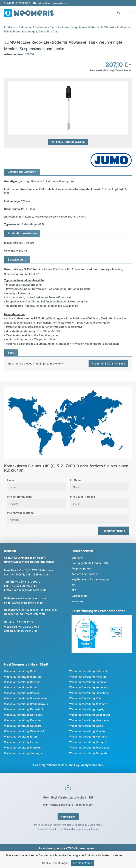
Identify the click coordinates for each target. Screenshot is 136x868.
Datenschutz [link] (79, 596)
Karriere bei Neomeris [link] (85, 574)
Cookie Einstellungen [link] (55, 863)
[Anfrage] (68, 520)
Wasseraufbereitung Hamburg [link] (88, 677)
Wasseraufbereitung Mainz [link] (86, 726)
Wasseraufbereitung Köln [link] (85, 698)
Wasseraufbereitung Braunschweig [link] (26, 704)
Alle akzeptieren (83, 863)
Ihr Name (100, 484)
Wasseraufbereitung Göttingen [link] (23, 753)
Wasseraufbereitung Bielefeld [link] (23, 677)
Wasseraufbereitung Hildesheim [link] (89, 693)
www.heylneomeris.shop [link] (27, 603)
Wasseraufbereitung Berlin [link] (21, 671)
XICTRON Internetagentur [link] (80, 848)
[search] (118, 11)
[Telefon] (36, 504)
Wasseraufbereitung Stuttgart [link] (88, 742)
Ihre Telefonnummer (36, 500)
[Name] (100, 487)
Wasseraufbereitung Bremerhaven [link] (25, 698)
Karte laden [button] (68, 817)
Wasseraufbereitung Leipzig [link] (87, 709)
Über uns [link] (77, 558)
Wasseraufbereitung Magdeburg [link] (90, 715)
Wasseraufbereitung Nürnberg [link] (88, 737)
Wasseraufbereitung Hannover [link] (88, 682)
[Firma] (36, 487)
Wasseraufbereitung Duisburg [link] (23, 726)
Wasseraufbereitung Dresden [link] (22, 720)
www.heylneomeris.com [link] (31, 598)
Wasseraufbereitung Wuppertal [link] (89, 753)
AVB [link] (74, 585)
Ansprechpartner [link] (82, 568)
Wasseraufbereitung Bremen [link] (22, 693)
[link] (68, 364)
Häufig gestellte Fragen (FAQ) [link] (90, 563)
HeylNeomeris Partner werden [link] (90, 579)
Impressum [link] (78, 601)
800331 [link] (29, 54)
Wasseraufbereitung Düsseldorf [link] (24, 731)
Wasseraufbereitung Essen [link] (21, 742)
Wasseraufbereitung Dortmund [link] (23, 715)
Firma (36, 484)
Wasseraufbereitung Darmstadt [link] (24, 709)
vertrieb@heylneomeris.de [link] (30, 590)
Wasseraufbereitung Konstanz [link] (88, 704)
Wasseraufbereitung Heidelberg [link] (89, 687)
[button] (129, 15)
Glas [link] (55, 31)
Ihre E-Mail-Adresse (100, 500)
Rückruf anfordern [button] (113, 531)
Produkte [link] (10, 27)
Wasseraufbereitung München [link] (88, 731)
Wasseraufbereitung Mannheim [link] (89, 720)
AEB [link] (74, 590)
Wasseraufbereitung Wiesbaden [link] (89, 748)
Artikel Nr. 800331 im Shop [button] (68, 142)
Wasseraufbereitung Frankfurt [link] (23, 748)
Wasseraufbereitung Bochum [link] (22, 682)
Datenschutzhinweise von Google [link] (81, 829)
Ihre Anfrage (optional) (68, 516)
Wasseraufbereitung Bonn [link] (20, 687)
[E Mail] (100, 504)
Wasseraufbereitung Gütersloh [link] (88, 671)
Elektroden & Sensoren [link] (33, 27)
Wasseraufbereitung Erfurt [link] (21, 737)
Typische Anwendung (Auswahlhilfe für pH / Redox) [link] (82, 27)
